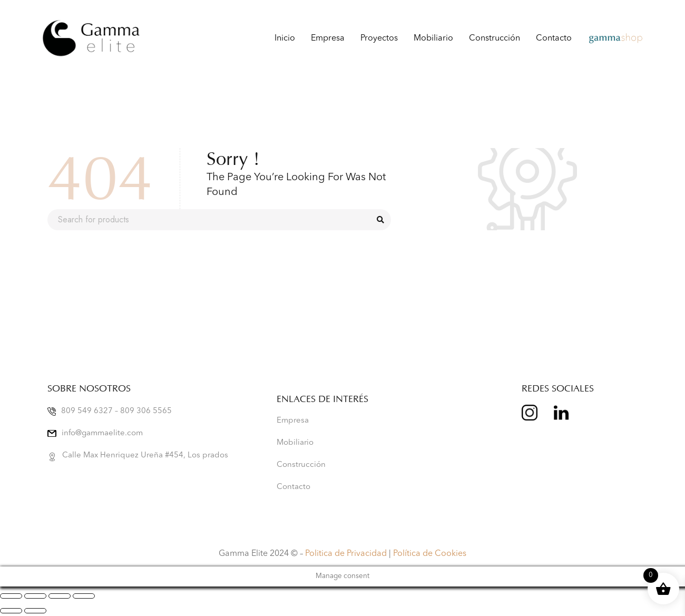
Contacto (554, 38)
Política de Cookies (430, 554)
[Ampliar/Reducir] (11, 596)
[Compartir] (60, 596)
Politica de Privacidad (346, 554)
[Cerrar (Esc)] (84, 596)
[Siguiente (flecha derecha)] (35, 611)
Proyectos (379, 38)
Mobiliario (433, 38)
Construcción (495, 38)
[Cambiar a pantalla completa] (35, 596)
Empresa (328, 38)
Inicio (285, 38)
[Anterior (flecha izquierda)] (11, 611)
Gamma (603, 38)
